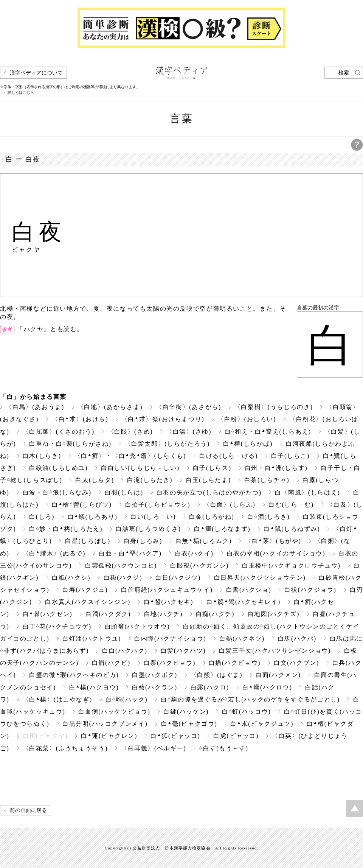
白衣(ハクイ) (194, 553)
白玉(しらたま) (208, 480)
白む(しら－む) (291, 505)
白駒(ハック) (127, 699)
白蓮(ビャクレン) (109, 736)
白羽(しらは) (124, 492)
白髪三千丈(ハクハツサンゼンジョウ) (275, 651)
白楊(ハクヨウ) (94, 687)
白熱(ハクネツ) (242, 639)
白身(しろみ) (143, 541)
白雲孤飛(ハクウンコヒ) (121, 565)
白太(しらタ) (95, 480)
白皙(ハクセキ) (168, 602)
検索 (344, 73)
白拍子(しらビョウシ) (158, 505)
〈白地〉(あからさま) (110, 407)
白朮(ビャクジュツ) (262, 724)
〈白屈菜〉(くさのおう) (59, 432)
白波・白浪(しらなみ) (57, 492)
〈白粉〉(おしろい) (247, 419)
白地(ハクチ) (163, 614)
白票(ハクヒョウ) (170, 663)
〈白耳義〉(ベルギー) (154, 748)
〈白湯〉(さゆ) (189, 432)
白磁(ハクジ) (123, 578)
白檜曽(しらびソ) (82, 505)
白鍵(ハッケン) (186, 712)
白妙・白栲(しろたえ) (66, 529)
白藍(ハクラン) (155, 687)
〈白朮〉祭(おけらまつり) (163, 419)
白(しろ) (42, 517)
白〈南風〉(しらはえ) (307, 492)
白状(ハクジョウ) (310, 590)
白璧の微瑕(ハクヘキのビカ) (74, 675)
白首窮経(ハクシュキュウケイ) (167, 590)
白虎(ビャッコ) (236, 736)
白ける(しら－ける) (229, 456)
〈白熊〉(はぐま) (216, 675)
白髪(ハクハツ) (183, 651)
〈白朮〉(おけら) (80, 419)
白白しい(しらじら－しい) (140, 468)
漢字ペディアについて (36, 73)
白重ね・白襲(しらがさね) (70, 444)
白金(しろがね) (212, 517)
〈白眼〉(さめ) (130, 432)
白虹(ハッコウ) (246, 712)
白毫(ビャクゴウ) (189, 724)
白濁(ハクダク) (108, 614)
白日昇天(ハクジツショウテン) (260, 578)
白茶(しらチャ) (267, 480)
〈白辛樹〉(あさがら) (188, 407)
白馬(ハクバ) (297, 639)
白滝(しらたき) (150, 480)
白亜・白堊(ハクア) (130, 553)
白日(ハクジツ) (178, 578)
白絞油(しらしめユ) (58, 468)
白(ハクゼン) (48, 614)
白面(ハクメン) (278, 675)
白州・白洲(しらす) (276, 468)
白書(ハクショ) (249, 590)
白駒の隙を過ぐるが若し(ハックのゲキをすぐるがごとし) (250, 699)
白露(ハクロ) (210, 687)
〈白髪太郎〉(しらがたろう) (167, 444)
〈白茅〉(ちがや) (273, 541)
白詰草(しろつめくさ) (148, 529)
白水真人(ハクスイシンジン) (88, 602)
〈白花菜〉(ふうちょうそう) (65, 748)
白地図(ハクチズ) (274, 614)
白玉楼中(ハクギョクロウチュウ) (291, 565)
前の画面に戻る (28, 810)
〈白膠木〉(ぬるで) (54, 553)
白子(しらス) (212, 468)
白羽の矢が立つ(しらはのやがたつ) (209, 492)
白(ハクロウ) (267, 687)
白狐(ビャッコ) (175, 736)
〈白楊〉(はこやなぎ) (57, 699)
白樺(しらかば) (248, 444)
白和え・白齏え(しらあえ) (268, 432)
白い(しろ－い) (153, 517)
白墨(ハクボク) (155, 675)
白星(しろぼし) (88, 541)
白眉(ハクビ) (111, 663)
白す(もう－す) (224, 748)
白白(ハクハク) (125, 651)
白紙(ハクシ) (71, 578)
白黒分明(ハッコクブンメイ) (105, 724)
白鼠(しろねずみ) (292, 529)
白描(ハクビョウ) (235, 663)
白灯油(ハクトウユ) (92, 639)
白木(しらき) (42, 456)
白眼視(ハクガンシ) (199, 565)
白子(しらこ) (290, 456)
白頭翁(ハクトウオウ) (137, 626)
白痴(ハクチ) (215, 614)
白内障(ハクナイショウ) (170, 639)
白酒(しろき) (268, 517)
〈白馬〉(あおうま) (35, 407)
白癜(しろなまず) (222, 529)
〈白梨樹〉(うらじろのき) (274, 407)
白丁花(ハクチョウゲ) (57, 626)
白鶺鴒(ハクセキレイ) (244, 602)
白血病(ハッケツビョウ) (114, 712)
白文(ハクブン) (296, 663)
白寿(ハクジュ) (85, 590)
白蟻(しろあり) (92, 517)
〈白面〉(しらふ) (229, 505)
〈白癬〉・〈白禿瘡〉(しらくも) (130, 456)
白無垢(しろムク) (204, 541)
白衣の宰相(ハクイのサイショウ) (276, 553)
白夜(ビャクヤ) (45, 736)
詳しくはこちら (21, 93)
